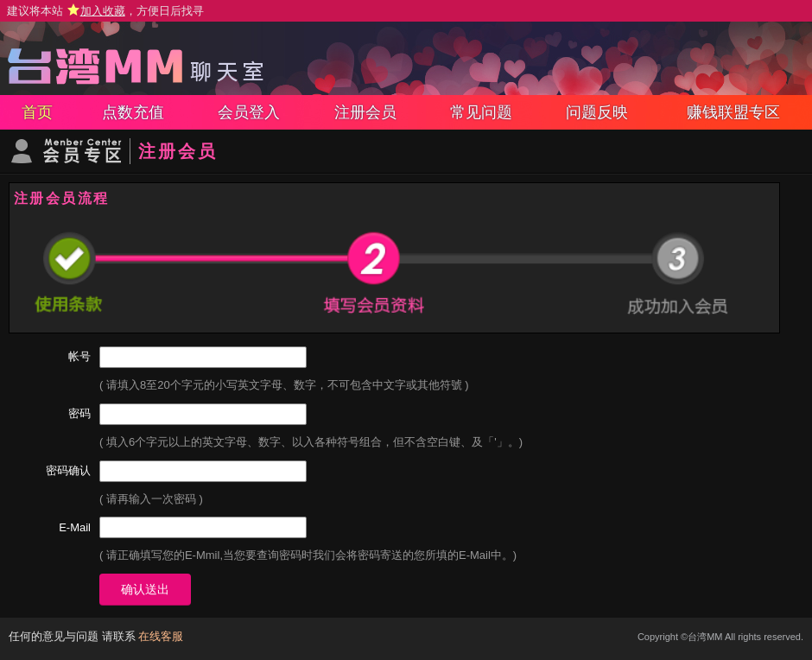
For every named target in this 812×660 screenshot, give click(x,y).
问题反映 (597, 112)
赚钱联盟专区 (733, 112)
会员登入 (249, 112)
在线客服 (161, 636)
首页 (37, 112)
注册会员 (365, 112)
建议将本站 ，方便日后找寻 (105, 11)
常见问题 (481, 112)
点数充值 (133, 112)
